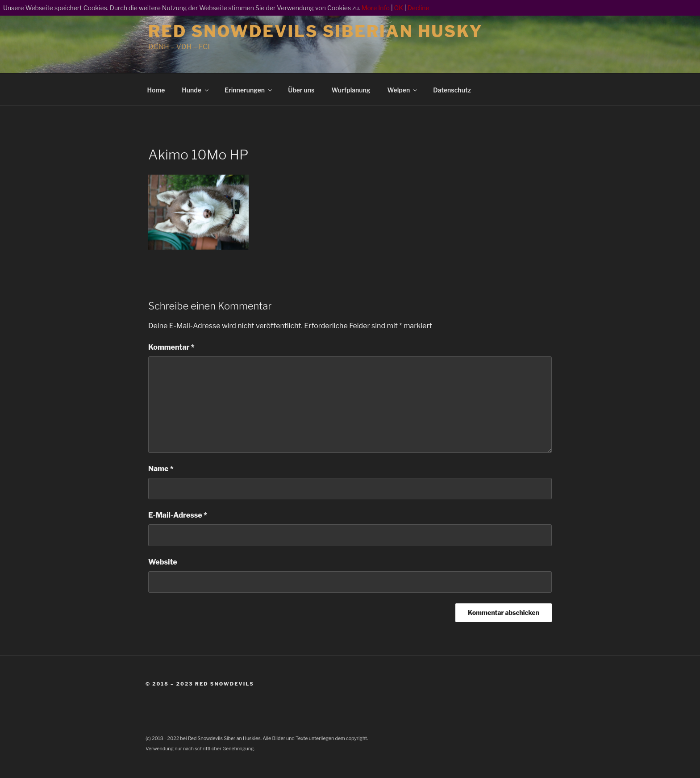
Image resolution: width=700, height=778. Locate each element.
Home (156, 90)
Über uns (301, 90)
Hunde (196, 90)
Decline (419, 8)
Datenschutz (452, 90)
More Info (376, 8)
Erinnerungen (249, 90)
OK (399, 8)
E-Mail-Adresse (178, 515)
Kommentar (171, 347)
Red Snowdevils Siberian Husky (316, 31)
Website (163, 562)
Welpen (403, 90)
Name (161, 469)
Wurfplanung (351, 90)
